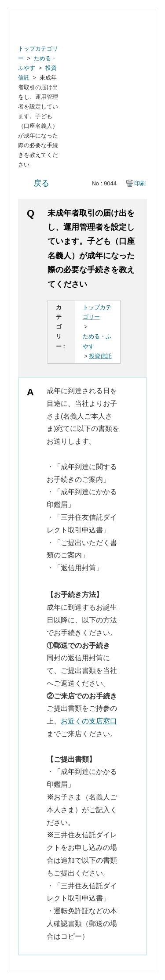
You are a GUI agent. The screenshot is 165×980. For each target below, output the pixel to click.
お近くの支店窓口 (89, 721)
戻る (41, 183)
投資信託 (100, 356)
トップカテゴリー (97, 312)
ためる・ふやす (97, 341)
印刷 (140, 183)
